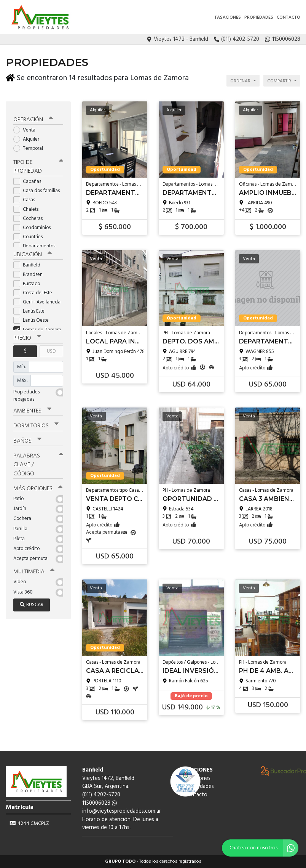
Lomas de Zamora (38, 327)
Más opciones (38, 485)
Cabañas (30, 179)
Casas (27, 197)
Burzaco (29, 281)
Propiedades (259, 18)
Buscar (32, 601)
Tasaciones (228, 18)
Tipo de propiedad (38, 164)
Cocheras (30, 216)
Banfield (29, 262)
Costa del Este (35, 290)
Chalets (28, 206)
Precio (27, 335)
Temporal (31, 146)
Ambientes (32, 408)
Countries (30, 234)
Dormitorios (36, 423)
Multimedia (34, 568)
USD (51, 348)
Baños (27, 438)
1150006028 (100, 803)
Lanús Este (31, 308)
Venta (27, 128)
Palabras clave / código (38, 461)
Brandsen (30, 271)
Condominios (34, 225)
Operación (33, 117)
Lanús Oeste (33, 317)
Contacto (288, 18)
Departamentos (37, 243)
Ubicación (33, 252)
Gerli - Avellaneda (38, 299)
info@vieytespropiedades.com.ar (122, 811)
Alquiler (29, 137)
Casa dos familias (38, 188)
